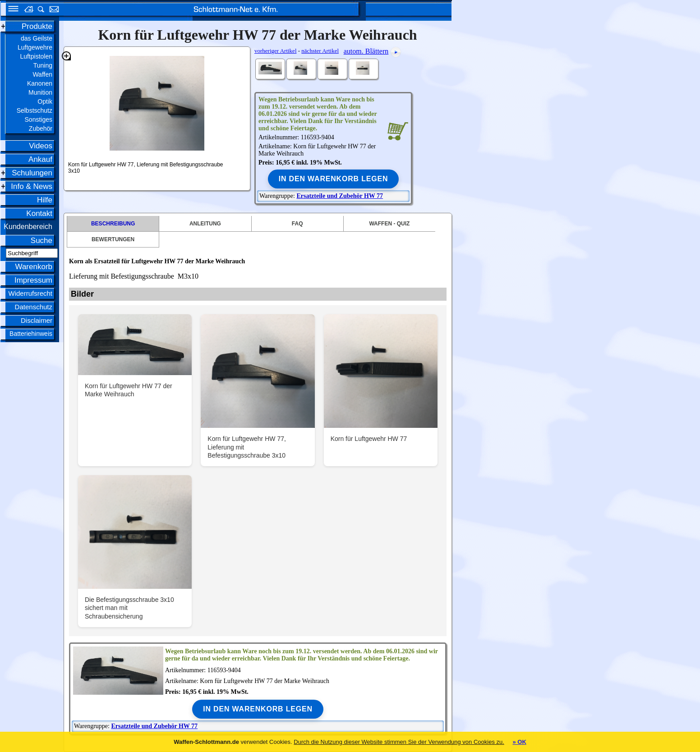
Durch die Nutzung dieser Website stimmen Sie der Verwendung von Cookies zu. (399, 742)
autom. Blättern (366, 51)
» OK (519, 742)
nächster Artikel (320, 51)
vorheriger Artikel (276, 51)
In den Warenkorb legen (334, 179)
